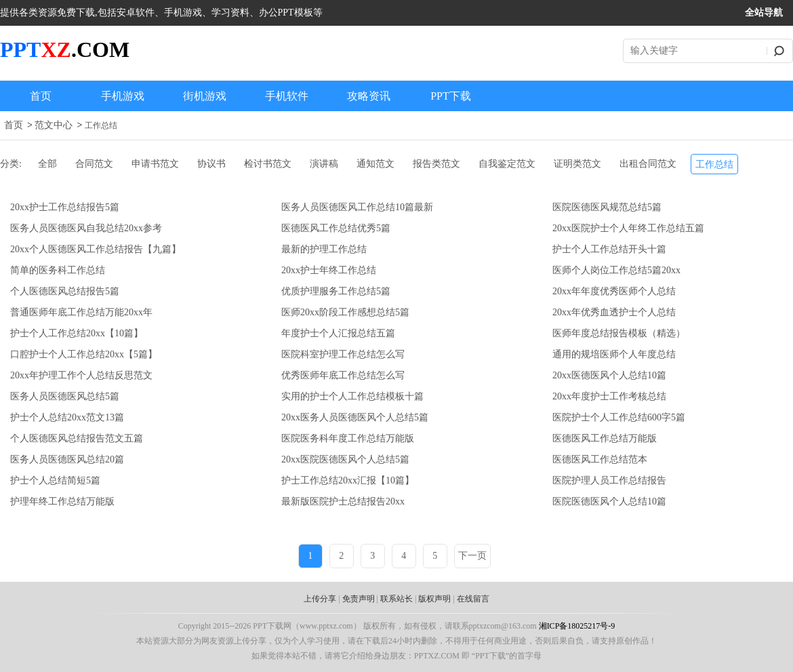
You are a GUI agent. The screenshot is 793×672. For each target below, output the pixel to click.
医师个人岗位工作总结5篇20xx (616, 270)
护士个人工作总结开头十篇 (609, 249)
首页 (41, 96)
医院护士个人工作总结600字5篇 (619, 417)
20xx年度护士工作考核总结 (609, 396)
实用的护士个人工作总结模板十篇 (352, 396)
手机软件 (287, 96)
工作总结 (101, 125)
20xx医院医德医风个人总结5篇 (345, 459)
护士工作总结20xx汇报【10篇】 (348, 480)
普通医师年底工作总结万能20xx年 (81, 312)
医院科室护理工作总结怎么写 (343, 354)
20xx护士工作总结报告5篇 (65, 207)
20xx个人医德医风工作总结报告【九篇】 (96, 249)
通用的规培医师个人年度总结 (614, 354)
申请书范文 (155, 164)
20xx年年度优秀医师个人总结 (614, 291)
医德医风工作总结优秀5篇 (336, 228)
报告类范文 (436, 164)
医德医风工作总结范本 (600, 459)
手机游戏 (123, 96)
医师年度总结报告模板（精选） (619, 333)
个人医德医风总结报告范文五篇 (77, 438)
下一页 (472, 556)
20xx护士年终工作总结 (329, 270)
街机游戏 (205, 96)
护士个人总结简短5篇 (55, 480)
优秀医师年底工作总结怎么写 (343, 375)
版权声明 (434, 599)
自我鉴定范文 (507, 164)
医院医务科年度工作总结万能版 (348, 438)
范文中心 (54, 125)
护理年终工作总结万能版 (62, 501)
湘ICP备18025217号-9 (577, 626)
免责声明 (359, 599)
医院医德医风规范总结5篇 (607, 207)
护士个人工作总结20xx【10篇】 (77, 333)
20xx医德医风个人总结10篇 (609, 375)
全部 (47, 164)
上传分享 (320, 599)
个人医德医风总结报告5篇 (65, 291)
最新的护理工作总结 (324, 249)
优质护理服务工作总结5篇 (336, 291)
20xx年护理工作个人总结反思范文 (81, 375)
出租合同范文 (648, 164)
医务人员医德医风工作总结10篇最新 (357, 207)
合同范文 (94, 164)
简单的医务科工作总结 (58, 270)
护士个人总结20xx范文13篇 (67, 417)
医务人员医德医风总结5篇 (65, 396)
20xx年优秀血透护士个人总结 (614, 312)
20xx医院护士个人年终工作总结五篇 (628, 228)
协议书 (211, 164)
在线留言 (473, 599)
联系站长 (396, 599)
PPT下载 (451, 96)
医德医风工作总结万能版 (605, 438)
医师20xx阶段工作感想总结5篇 (345, 312)
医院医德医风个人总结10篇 (609, 501)
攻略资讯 (369, 96)
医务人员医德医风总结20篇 (67, 459)
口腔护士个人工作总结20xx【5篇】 (84, 354)
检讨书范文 (268, 164)
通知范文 (375, 164)
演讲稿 (324, 164)
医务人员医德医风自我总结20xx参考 (86, 228)
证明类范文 (577, 164)
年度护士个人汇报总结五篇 (338, 333)
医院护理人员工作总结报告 (609, 480)
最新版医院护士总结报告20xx (343, 501)
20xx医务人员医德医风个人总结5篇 (355, 417)
